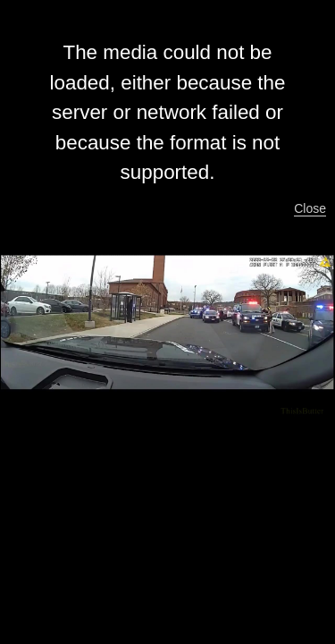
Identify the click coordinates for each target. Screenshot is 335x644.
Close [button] (310, 208)
